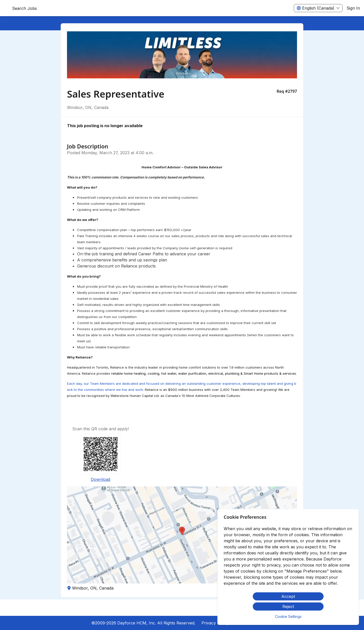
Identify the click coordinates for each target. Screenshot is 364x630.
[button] (182, 535)
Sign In (353, 8)
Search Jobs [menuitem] (25, 8)
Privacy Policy (215, 623)
